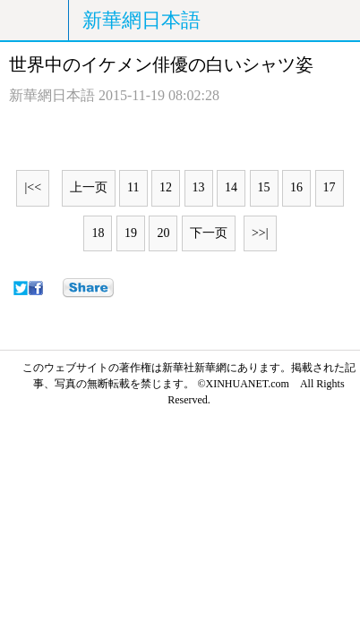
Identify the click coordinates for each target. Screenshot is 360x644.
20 (163, 233)
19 (131, 233)
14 (231, 187)
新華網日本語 (141, 20)
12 (166, 187)
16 (296, 187)
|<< (33, 187)
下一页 (209, 233)
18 (98, 233)
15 (264, 187)
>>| (260, 233)
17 (330, 187)
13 (199, 187)
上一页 (89, 187)
